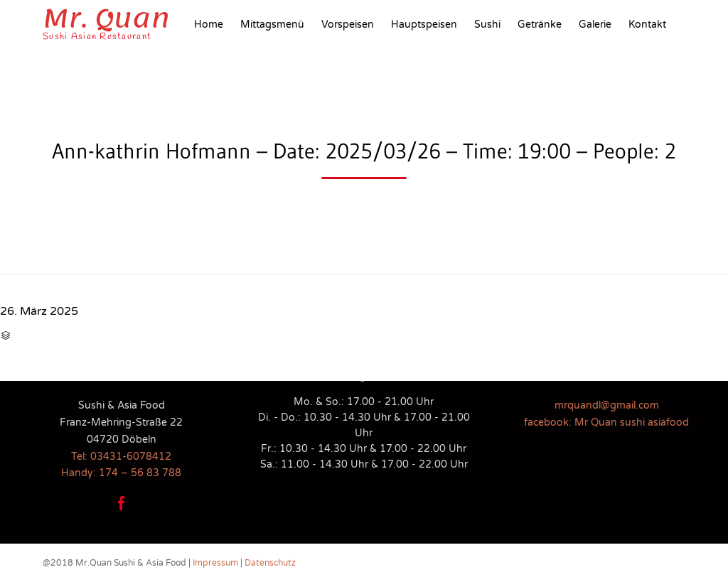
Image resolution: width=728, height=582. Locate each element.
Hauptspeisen (424, 25)
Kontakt (647, 25)
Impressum (215, 563)
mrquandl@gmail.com (607, 405)
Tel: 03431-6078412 (121, 457)
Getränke (540, 25)
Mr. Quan (106, 18)
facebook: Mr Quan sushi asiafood (606, 422)
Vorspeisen (348, 25)
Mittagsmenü (272, 25)
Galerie (595, 25)
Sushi (487, 25)
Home (209, 25)
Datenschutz (270, 563)
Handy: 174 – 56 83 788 (121, 473)
